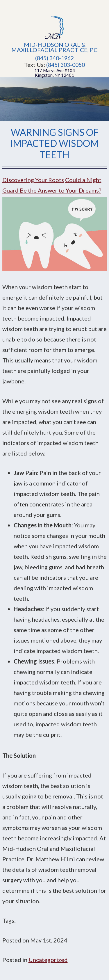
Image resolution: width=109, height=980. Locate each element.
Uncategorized (48, 960)
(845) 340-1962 (54, 58)
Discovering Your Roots (33, 180)
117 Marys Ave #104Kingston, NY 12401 (55, 73)
